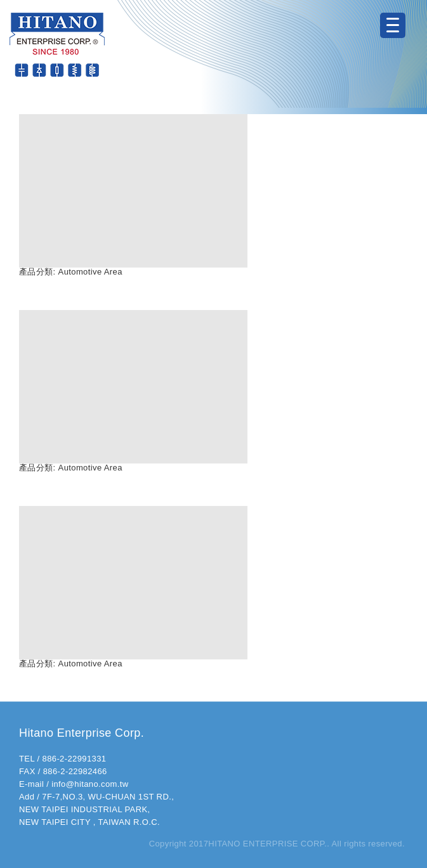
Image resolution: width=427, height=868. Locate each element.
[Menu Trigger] (393, 25)
